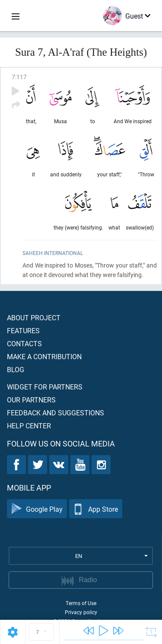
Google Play (37, 509)
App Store (96, 509)
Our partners (31, 400)
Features (23, 330)
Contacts (24, 343)
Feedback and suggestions (56, 413)
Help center (29, 426)
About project (34, 317)
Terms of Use (81, 603)
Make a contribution (44, 356)
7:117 (19, 77)
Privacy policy (81, 612)
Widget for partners (45, 387)
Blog (16, 369)
